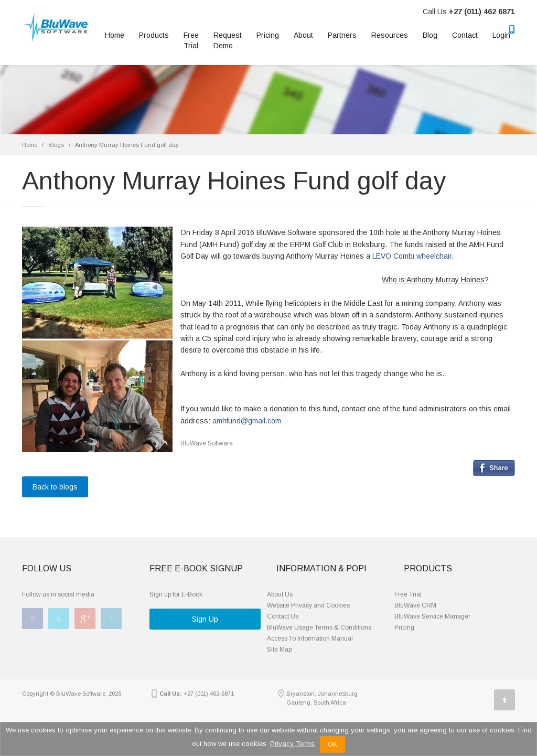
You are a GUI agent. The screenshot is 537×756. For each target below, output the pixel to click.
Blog (430, 35)
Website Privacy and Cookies (308, 605)
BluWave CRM (415, 605)
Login (501, 35)
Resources (390, 35)
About (303, 35)
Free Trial (191, 40)
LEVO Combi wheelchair (412, 256)
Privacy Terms (292, 744)
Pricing (268, 35)
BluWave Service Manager (432, 616)
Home (115, 35)
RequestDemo (228, 40)
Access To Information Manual (310, 638)
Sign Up (205, 619)
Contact (465, 35)
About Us (280, 594)
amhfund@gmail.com (247, 421)
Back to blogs (55, 487)
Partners (342, 35)
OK (332, 744)
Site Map (279, 649)
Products (154, 35)
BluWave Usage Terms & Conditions (319, 627)
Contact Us (283, 616)
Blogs (56, 145)
